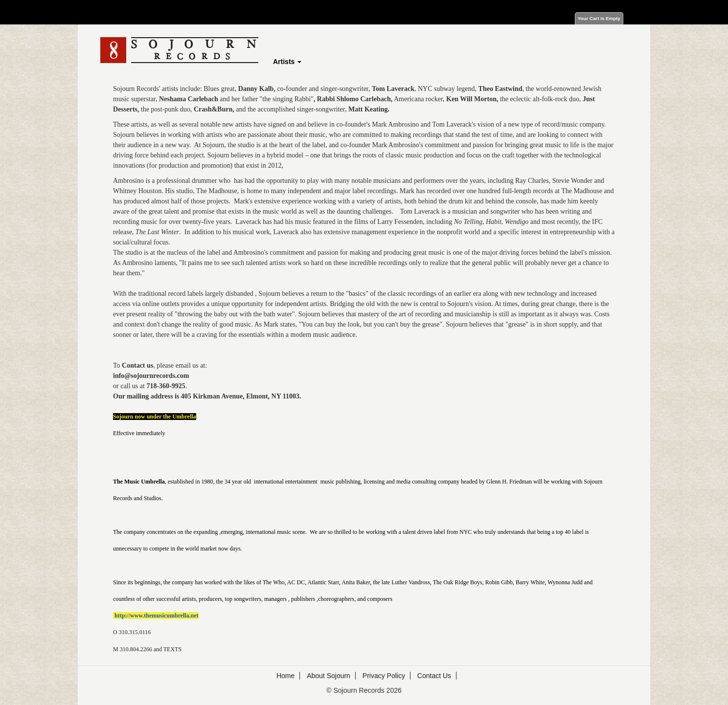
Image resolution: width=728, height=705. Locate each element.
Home (285, 676)
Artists (287, 62)
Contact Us (434, 676)
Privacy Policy (384, 676)
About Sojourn (329, 676)
